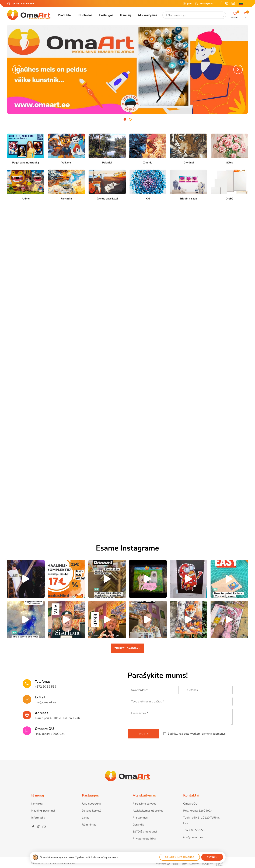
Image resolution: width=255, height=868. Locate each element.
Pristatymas (204, 3)
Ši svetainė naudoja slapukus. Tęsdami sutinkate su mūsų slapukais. (79, 857)
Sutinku (212, 857)
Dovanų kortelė (92, 811)
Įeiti (187, 3)
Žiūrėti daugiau (127, 648)
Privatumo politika (144, 839)
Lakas (85, 818)
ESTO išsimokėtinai (145, 832)
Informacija (38, 818)
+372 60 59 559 (25, 4)
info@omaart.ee (45, 702)
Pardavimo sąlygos (144, 804)
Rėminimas (89, 825)
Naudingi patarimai (43, 811)
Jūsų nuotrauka (91, 804)
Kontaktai (37, 804)
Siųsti (143, 734)
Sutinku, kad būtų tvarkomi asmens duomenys (197, 734)
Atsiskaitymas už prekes (148, 811)
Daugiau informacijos (180, 857)
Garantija (138, 825)
